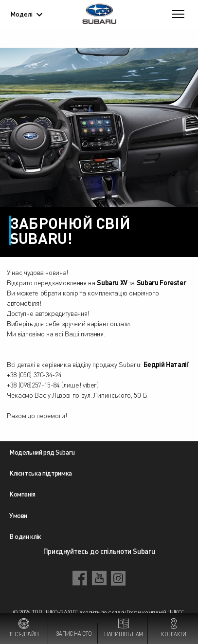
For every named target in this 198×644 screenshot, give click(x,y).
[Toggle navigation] (178, 14)
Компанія (22, 494)
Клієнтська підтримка (41, 473)
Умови (18, 515)
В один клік (25, 536)
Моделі (27, 14)
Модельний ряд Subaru (42, 452)
